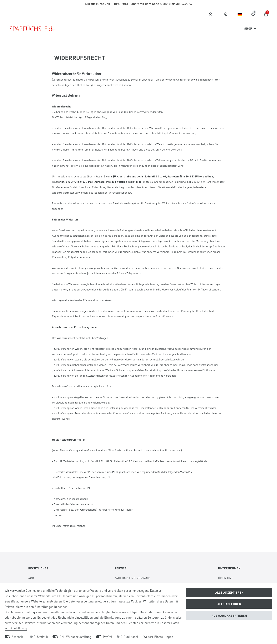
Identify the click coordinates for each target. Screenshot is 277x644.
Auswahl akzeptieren (229, 616)
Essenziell (18, 637)
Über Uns (226, 578)
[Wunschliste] (253, 15)
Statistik (42, 637)
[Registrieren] (226, 15)
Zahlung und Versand (132, 578)
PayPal (108, 637)
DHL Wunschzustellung (75, 637)
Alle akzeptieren (229, 592)
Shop (249, 28)
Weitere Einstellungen (158, 637)
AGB (31, 578)
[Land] (240, 15)
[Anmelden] (211, 15)
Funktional (131, 637)
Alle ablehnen (229, 604)
